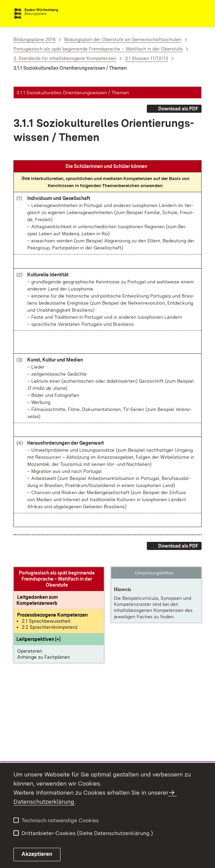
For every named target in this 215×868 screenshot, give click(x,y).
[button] (38, 639)
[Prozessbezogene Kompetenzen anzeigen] (52, 615)
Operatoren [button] (30, 651)
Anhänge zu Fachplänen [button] (44, 657)
